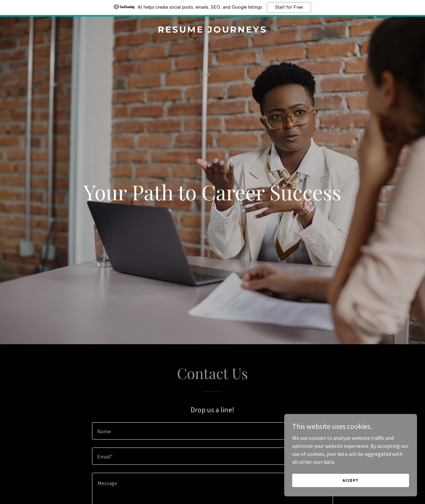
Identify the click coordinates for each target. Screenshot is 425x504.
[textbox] (212, 431)
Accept (351, 480)
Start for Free (289, 7)
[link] (213, 31)
